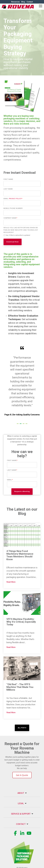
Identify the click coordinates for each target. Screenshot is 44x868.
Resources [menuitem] (15, 2)
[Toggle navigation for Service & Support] (22, 815)
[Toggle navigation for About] (22, 794)
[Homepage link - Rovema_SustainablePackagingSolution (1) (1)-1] (22, 862)
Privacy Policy (15, 199)
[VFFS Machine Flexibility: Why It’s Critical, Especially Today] (22, 603)
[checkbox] (22, 235)
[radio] (22, 235)
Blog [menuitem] (23, 2)
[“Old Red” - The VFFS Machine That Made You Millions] (22, 668)
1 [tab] (18, 425)
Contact (21, 824)
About (21, 793)
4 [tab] (27, 425)
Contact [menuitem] (30, 2)
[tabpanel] (22, 383)
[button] (41, 6)
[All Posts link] (22, 728)
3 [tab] (24, 425)
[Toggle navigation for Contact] (22, 825)
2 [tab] (21, 425)
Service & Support (21, 814)
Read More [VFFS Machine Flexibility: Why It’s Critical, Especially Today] (11, 647)
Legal (21, 803)
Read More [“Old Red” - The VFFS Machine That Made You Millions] (11, 712)
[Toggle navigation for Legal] (22, 805)
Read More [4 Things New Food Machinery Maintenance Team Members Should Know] (11, 582)
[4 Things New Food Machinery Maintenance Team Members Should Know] (22, 535)
